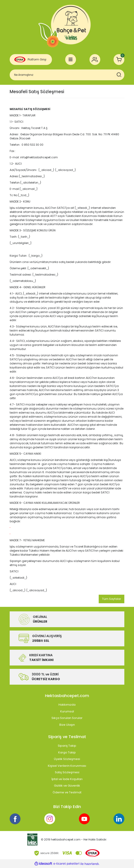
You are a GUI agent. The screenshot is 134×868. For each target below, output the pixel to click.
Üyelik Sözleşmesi (67, 759)
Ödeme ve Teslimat (67, 792)
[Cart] (119, 60)
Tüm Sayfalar (112, 599)
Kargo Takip (67, 752)
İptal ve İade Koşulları (67, 779)
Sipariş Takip (67, 746)
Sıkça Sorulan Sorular (67, 718)
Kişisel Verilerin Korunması (67, 766)
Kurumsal (67, 711)
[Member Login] (95, 60)
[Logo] (67, 25)
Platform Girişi (37, 59)
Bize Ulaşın (67, 725)
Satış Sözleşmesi (67, 772)
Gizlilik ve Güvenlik (67, 786)
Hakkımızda (67, 705)
